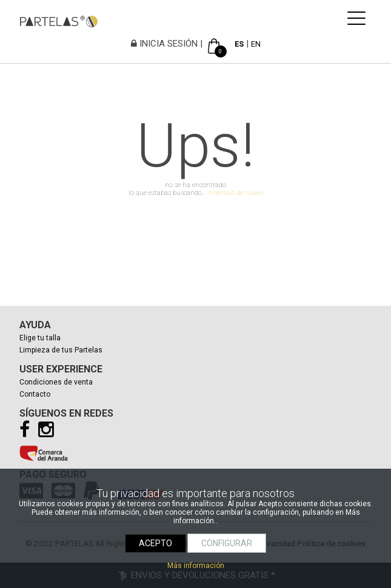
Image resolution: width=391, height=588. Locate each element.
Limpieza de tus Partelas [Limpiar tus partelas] (61, 350)
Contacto (35, 394)
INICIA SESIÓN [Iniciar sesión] (164, 44)
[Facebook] (28, 433)
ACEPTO (155, 543)
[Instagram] (49, 433)
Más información (196, 566)
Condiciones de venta (56, 382)
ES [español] (239, 44)
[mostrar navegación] (356, 22)
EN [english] (256, 44)
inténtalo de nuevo (235, 193)
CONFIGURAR (227, 543)
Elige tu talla (40, 338)
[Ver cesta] (214, 44)
